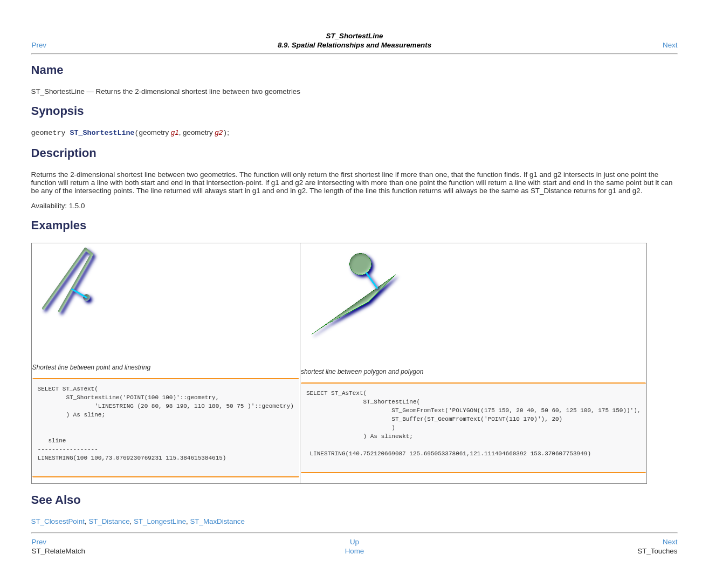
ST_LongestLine (160, 522)
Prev (39, 45)
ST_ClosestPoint (58, 522)
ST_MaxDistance (217, 522)
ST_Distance (109, 522)
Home (355, 552)
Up (354, 543)
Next (670, 45)
